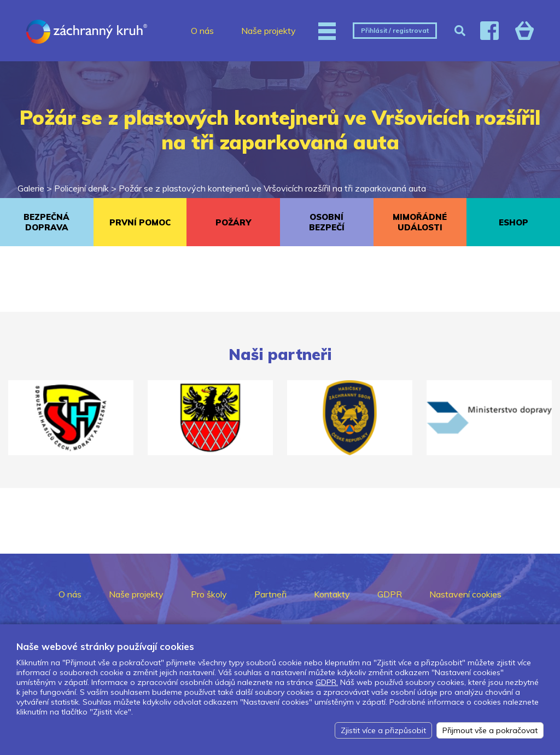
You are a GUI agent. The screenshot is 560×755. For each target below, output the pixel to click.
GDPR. (327, 682)
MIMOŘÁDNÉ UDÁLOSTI (420, 222)
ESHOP (514, 222)
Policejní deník (81, 188)
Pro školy (209, 594)
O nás (202, 31)
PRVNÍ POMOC (140, 222)
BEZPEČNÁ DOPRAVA (46, 222)
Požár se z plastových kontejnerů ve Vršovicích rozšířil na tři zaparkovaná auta (272, 188)
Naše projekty (269, 31)
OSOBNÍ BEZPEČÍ (327, 222)
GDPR (390, 594)
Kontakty (332, 594)
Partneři (270, 594)
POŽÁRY (233, 222)
